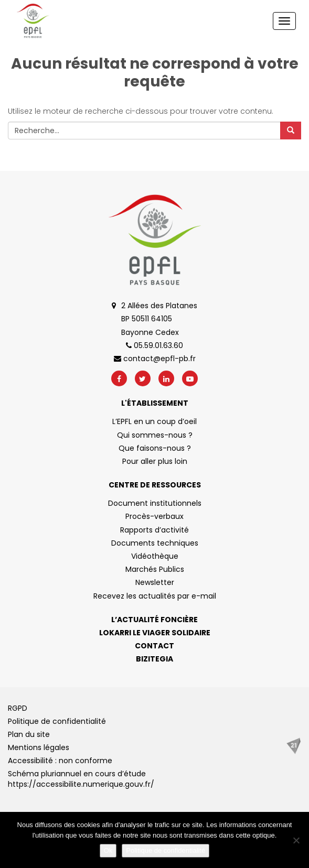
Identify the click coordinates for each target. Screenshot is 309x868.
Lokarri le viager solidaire (155, 633)
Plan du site (29, 734)
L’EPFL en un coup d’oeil (154, 421)
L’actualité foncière (154, 620)
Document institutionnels (155, 503)
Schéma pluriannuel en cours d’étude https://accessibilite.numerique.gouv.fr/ (81, 779)
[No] (296, 840)
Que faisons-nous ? (155, 448)
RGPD (18, 708)
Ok (108, 850)
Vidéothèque (155, 556)
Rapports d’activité (154, 530)
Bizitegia (154, 659)
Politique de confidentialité (57, 721)
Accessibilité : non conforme (60, 761)
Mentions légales (39, 747)
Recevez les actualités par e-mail (155, 596)
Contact (154, 646)
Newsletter (155, 582)
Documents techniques (155, 543)
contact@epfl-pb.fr (155, 359)
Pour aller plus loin (155, 461)
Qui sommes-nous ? (155, 435)
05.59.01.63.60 (154, 345)
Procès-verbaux (154, 516)
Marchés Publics (155, 569)
